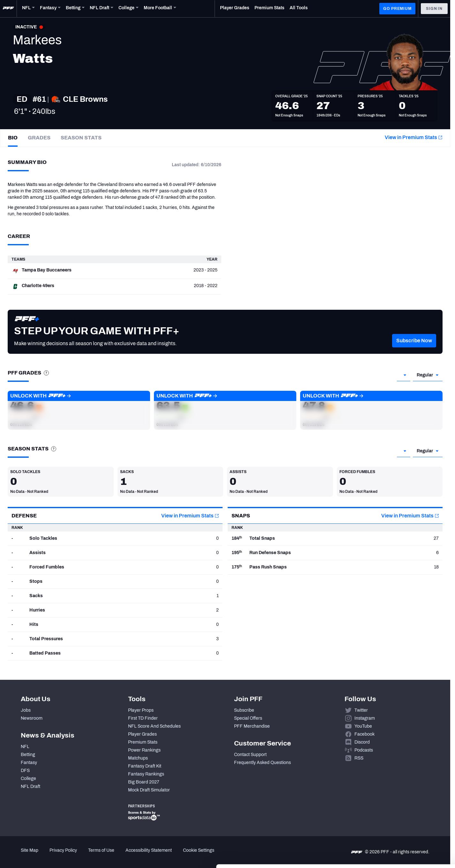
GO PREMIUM (397, 9)
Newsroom (32, 718)
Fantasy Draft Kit (145, 766)
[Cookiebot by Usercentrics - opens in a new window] (41, 856)
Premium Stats (143, 742)
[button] (414, 350)
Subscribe (244, 710)
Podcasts (364, 750)
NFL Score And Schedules (154, 726)
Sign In (434, 9)
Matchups (138, 758)
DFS (25, 771)
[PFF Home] (8, 9)
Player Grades (142, 734)
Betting (28, 755)
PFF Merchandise (252, 726)
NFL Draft (30, 786)
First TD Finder (143, 718)
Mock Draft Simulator (149, 790)
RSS (359, 758)
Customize (402, 828)
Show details (99, 855)
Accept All (402, 809)
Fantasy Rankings (146, 774)
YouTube (363, 726)
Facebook (364, 734)
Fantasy (29, 763)
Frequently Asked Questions (262, 763)
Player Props (141, 710)
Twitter (361, 710)
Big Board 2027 (144, 782)
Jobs (26, 710)
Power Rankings (144, 750)
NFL (25, 747)
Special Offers (248, 718)
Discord (362, 742)
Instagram (365, 718)
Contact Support (250, 755)
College (28, 779)
